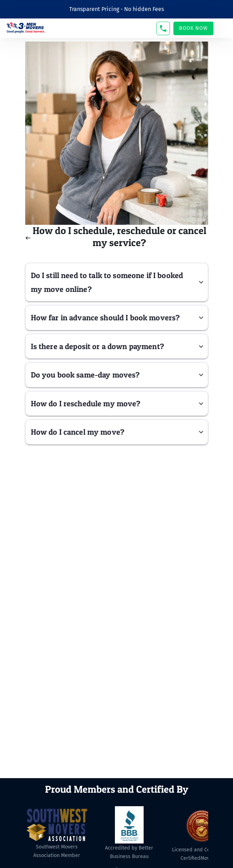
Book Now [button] (193, 28)
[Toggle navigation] (223, 28)
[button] (163, 28)
